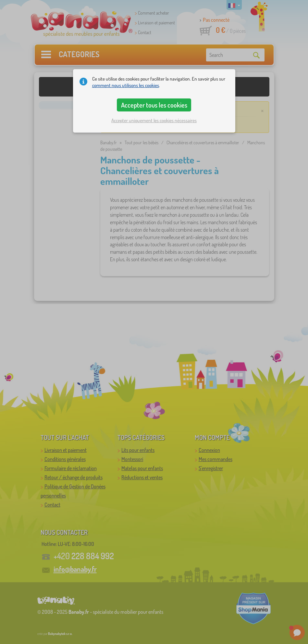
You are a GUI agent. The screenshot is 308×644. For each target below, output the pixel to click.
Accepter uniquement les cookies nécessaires (154, 120)
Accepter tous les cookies (154, 105)
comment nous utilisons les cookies (126, 85)
